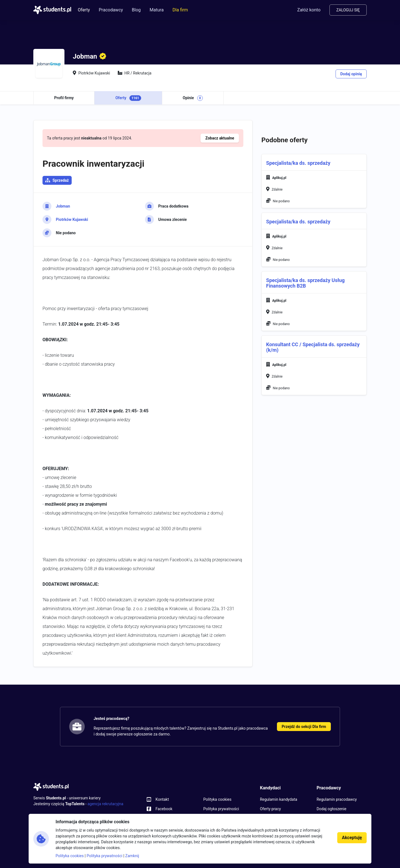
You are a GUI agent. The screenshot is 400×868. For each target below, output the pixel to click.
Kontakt (162, 799)
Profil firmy (64, 98)
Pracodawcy (111, 10)
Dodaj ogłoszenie (332, 809)
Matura (157, 10)
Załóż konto (309, 10)
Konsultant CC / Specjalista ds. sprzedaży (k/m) (313, 347)
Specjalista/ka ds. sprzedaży (298, 163)
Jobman (63, 206)
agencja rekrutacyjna (105, 804)
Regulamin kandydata (279, 799)
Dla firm (180, 10)
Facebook (164, 809)
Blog (136, 10)
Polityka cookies (217, 799)
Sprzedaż (61, 180)
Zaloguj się (348, 10)
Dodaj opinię (351, 74)
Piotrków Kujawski (72, 220)
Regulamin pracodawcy (337, 799)
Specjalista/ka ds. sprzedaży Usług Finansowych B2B (305, 283)
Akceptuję (352, 838)
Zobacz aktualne (220, 138)
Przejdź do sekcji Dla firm (304, 727)
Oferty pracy (270, 809)
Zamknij (132, 856)
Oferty (84, 10)
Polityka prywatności (221, 809)
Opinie (193, 98)
